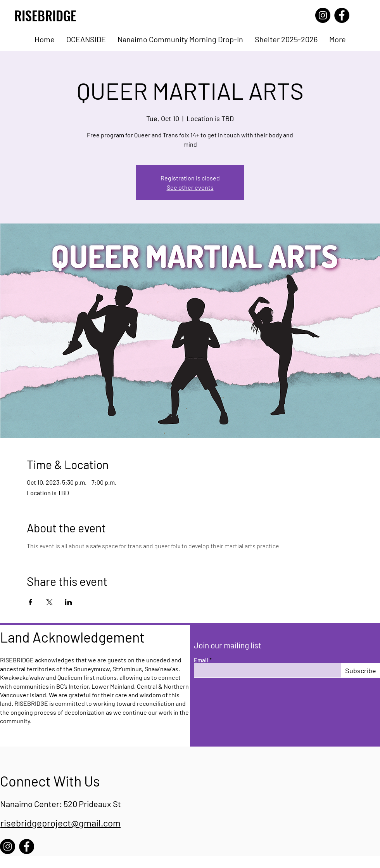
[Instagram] (323, 15)
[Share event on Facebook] (30, 602)
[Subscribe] (360, 670)
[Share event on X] (49, 602)
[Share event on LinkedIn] (68, 602)
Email (201, 660)
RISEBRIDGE (45, 15)
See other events (190, 187)
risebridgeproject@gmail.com (60, 823)
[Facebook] (342, 15)
